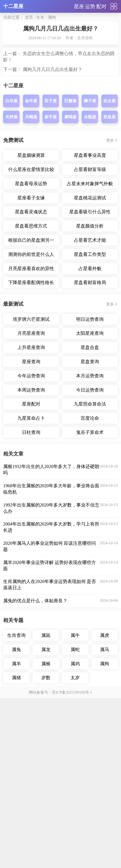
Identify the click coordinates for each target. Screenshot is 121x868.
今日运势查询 (90, 693)
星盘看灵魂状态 (31, 515)
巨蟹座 (70, 404)
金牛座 (31, 404)
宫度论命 (90, 721)
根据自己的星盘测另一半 (31, 545)
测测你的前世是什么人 (31, 558)
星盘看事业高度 (90, 459)
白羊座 (11, 404)
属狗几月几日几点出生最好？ (53, 373)
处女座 (110, 404)
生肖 (40, 17)
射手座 (51, 420)
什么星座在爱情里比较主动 (31, 474)
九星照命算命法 (90, 707)
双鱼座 (110, 420)
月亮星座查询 (31, 637)
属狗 (52, 17)
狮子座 (90, 404)
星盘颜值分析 (90, 529)
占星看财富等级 (90, 473)
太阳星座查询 (90, 637)
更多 (110, 444)
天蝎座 (31, 420)
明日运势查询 (90, 623)
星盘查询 (90, 665)
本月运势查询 (90, 679)
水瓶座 (90, 420)
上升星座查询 (31, 651)
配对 (101, 6)
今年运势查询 (31, 679)
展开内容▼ (60, 339)
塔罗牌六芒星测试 (31, 623)
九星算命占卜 (31, 721)
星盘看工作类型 (90, 558)
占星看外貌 (90, 572)
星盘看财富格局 (90, 586)
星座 (79, 6)
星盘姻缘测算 (31, 459)
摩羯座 (70, 420)
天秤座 (11, 420)
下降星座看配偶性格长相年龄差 (31, 587)
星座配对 (31, 707)
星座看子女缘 (31, 501)
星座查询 (31, 665)
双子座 (51, 404)
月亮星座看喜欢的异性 (31, 572)
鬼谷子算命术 (90, 736)
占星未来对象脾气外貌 (90, 487)
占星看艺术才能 (90, 543)
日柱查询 (31, 736)
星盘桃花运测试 (90, 501)
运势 (90, 6)
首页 (29, 17)
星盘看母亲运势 (31, 487)
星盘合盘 (90, 651)
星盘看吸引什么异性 (90, 515)
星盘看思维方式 (31, 529)
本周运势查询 (31, 693)
